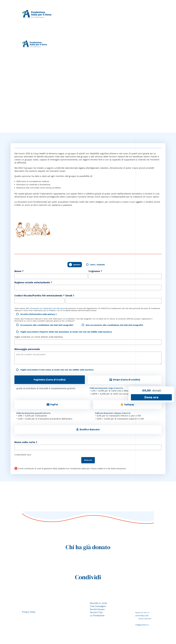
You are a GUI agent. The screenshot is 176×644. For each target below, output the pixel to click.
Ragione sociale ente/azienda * (33, 283)
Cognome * (95, 271)
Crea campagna (87, 14)
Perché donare (102, 14)
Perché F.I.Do (116, 14)
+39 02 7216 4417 (145, 620)
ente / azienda (97, 265)
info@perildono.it (142, 626)
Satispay (129, 405)
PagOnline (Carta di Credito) (50, 380)
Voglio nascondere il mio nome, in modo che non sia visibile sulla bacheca (57, 370)
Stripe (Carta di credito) (126, 380)
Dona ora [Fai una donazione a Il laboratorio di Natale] (151, 397)
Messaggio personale (27, 350)
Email (70, 296)
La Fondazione (130, 14)
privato (77, 265)
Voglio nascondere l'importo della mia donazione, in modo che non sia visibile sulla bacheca (66, 332)
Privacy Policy (29, 613)
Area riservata (66, 47)
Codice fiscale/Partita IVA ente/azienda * (39, 296)
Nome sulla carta (26, 443)
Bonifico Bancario (90, 430)
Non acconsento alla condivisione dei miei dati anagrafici (114, 325)
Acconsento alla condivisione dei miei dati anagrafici (47, 325)
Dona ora (88, 461)
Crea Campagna (98, 607)
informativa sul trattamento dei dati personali (49, 309)
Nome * (19, 271)
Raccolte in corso (71, 14)
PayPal (54, 405)
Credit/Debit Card (23, 456)
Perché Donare (97, 610)
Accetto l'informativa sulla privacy (38, 315)
